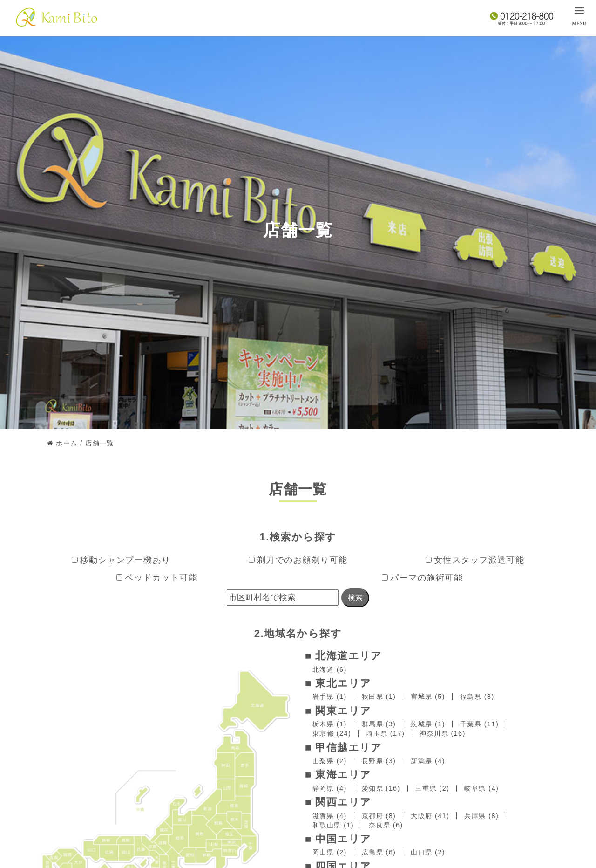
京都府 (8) (379, 816)
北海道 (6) (330, 670)
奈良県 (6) (386, 825)
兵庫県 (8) (481, 816)
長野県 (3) (379, 761)
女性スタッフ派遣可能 (475, 560)
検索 (355, 598)
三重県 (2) (433, 788)
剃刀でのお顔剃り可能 (298, 560)
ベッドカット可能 (157, 578)
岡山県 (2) (330, 852)
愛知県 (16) (381, 788)
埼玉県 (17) (385, 733)
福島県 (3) (477, 697)
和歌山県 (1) (333, 825)
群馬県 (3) (379, 724)
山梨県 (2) (330, 761)
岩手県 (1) (330, 697)
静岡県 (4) (330, 788)
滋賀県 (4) (330, 816)
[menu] (579, 15)
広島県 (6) (379, 852)
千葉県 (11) (479, 724)
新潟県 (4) (428, 761)
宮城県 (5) (428, 697)
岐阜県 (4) (481, 788)
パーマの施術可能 (422, 578)
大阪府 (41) (430, 816)
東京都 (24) (332, 733)
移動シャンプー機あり (121, 560)
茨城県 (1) (428, 724)
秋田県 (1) (379, 697)
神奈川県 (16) (443, 733)
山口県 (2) (428, 852)
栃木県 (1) (330, 724)
